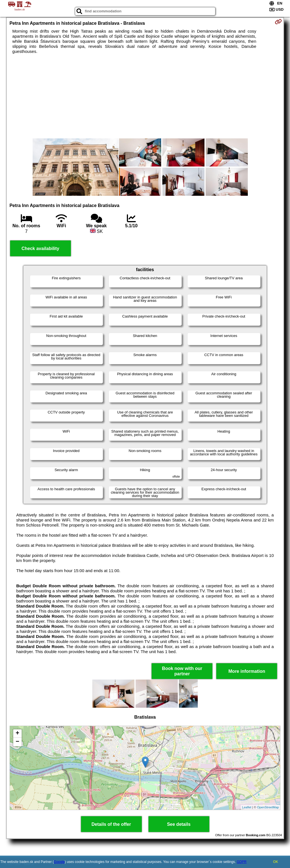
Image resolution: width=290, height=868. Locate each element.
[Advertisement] (145, 96)
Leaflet (247, 807)
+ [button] (18, 734)
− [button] (18, 742)
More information (247, 671)
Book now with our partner (182, 671)
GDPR (242, 862)
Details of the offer (111, 824)
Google (59, 862)
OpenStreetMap (268, 807)
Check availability (40, 249)
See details (179, 824)
